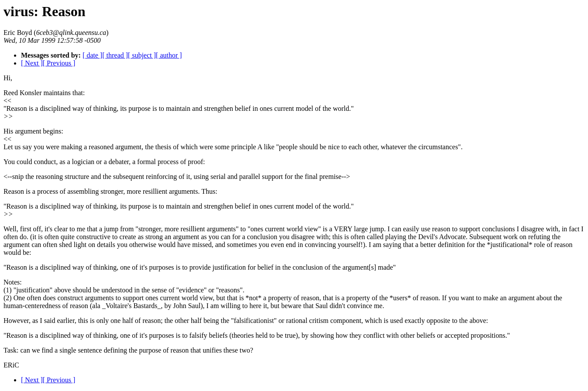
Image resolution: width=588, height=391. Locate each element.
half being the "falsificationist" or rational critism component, (277, 321)
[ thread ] (115, 55)
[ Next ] (32, 63)
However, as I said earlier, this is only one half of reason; (83, 321)
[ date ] (92, 55)
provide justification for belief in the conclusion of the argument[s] (283, 267)
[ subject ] (142, 55)
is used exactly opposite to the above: (436, 321)
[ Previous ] (59, 63)
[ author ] (169, 55)
